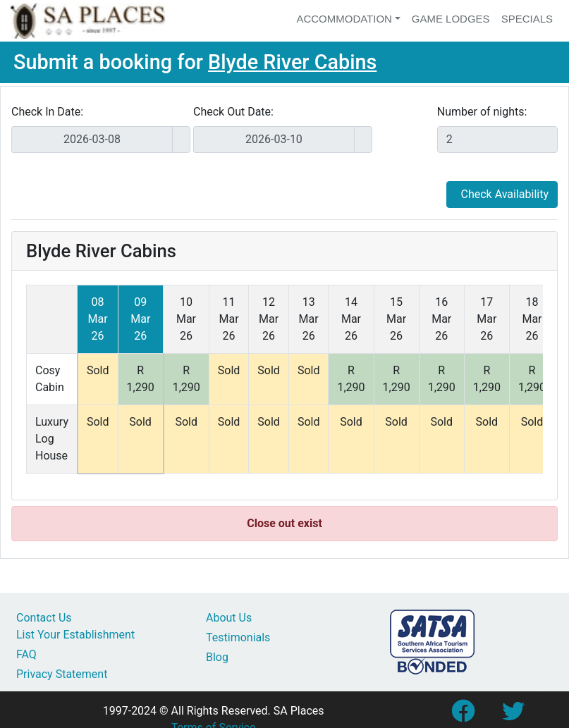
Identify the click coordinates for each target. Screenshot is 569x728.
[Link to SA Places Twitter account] (513, 716)
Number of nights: (482, 112)
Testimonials (238, 637)
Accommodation (344, 19)
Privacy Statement (62, 674)
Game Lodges (451, 19)
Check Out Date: (233, 112)
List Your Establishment (75, 635)
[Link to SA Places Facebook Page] (463, 716)
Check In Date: (47, 112)
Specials (527, 19)
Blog (217, 657)
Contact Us (44, 618)
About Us (229, 618)
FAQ (26, 654)
